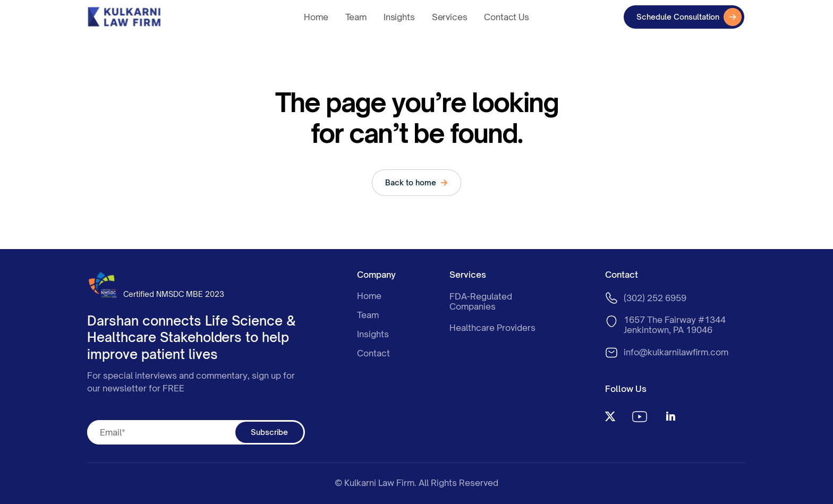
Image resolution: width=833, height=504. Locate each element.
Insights (399, 17)
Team (356, 17)
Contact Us (506, 17)
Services (450, 17)
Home (316, 17)
